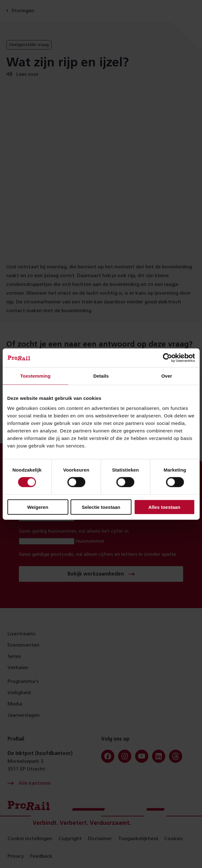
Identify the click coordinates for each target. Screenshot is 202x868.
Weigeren (38, 507)
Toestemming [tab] (35, 376)
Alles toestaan (164, 507)
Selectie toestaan (101, 507)
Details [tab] (101, 376)
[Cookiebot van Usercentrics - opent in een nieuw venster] (167, 358)
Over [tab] (167, 376)
